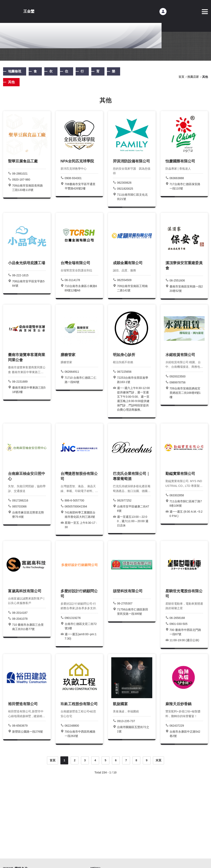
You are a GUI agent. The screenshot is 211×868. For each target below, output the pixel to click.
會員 (163, 12)
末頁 (158, 760)
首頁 (53, 760)
